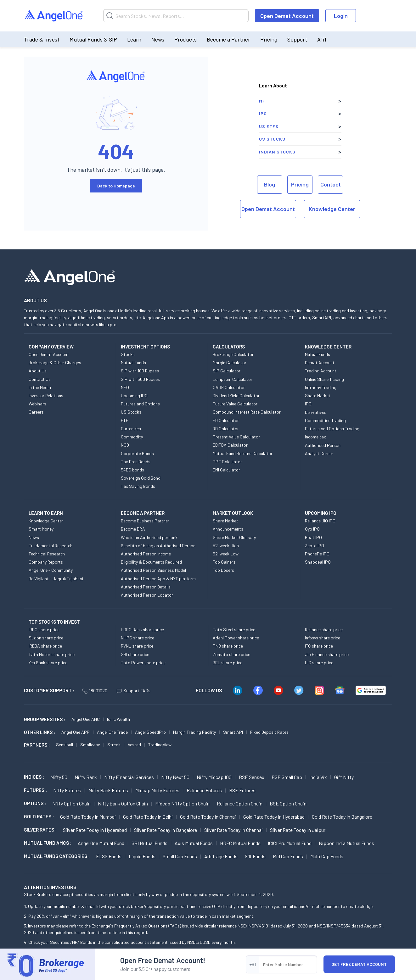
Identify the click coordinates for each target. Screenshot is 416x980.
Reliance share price (324, 629)
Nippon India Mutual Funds (346, 843)
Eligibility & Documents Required (151, 562)
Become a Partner (228, 39)
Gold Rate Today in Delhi (148, 817)
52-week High (226, 546)
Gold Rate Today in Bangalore (342, 817)
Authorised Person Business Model (153, 570)
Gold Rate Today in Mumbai (88, 817)
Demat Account (320, 362)
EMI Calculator (226, 470)
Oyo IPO (312, 529)
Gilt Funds (255, 856)
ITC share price (319, 646)
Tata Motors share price (52, 654)
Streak (114, 745)
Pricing (269, 39)
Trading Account (321, 371)
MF (262, 101)
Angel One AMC (86, 719)
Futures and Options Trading (332, 429)
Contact (331, 184)
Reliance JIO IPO (320, 521)
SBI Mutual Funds (149, 843)
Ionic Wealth (118, 719)
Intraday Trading (321, 387)
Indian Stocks (277, 152)
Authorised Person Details (146, 587)
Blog (270, 184)
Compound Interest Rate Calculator (247, 412)
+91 (253, 964)
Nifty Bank (86, 777)
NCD (125, 445)
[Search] (176, 16)
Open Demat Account (287, 16)
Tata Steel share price (234, 629)
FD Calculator (226, 420)
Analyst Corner (319, 453)
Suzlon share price (46, 638)
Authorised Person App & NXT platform (158, 579)
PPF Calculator (227, 462)
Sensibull (65, 745)
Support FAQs (134, 690)
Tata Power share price (143, 663)
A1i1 (322, 39)
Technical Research (47, 554)
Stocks (128, 354)
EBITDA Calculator (230, 445)
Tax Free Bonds (136, 462)
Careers (36, 412)
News (158, 39)
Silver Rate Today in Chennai (233, 830)
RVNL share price (137, 646)
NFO (125, 387)
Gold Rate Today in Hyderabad (274, 817)
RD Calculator (226, 429)
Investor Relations (46, 395)
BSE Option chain (288, 803)
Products (186, 39)
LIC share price (319, 663)
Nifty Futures (67, 790)
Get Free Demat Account (359, 964)
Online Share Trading (324, 379)
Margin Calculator (230, 362)
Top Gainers (224, 562)
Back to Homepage (116, 186)
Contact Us (40, 379)
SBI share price (135, 654)
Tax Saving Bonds (138, 486)
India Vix (318, 777)
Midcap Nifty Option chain (182, 803)
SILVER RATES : (40, 830)
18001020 (95, 690)
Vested (134, 745)
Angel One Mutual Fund (101, 843)
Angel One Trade (112, 732)
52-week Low (226, 554)
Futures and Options (140, 404)
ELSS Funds (109, 856)
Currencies (131, 429)
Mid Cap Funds (288, 856)
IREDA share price (45, 646)
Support (297, 39)
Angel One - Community (51, 570)
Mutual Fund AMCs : (48, 843)
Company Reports (46, 562)
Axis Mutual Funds (194, 843)
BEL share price (228, 663)
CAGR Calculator (229, 387)
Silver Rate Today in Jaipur (298, 830)
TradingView (160, 745)
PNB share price (228, 646)
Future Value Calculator (235, 404)
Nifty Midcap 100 (214, 777)
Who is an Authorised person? (149, 537)
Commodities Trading (325, 420)
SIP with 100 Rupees (140, 371)
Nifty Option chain (71, 803)
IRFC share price (44, 629)
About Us (38, 371)
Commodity (132, 437)
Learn (134, 39)
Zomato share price (231, 654)
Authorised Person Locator (147, 595)
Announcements (228, 529)
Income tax (315, 437)
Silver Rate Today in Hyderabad (95, 830)
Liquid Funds (142, 856)
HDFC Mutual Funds (240, 843)
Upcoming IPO (134, 395)
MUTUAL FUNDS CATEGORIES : (57, 856)
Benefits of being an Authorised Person (158, 546)
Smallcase (90, 745)
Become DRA (133, 529)
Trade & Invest (42, 39)
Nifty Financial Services (129, 777)
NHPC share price (138, 638)
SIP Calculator (227, 371)
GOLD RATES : (39, 816)
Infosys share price (323, 638)
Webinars (37, 404)
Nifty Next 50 (175, 777)
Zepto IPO (315, 546)
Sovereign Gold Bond (141, 478)
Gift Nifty (344, 777)
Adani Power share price (236, 638)
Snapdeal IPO (318, 562)
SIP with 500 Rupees (140, 379)
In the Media (40, 387)
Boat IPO (313, 537)
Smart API (233, 732)
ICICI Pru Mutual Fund (290, 843)
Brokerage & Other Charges (55, 362)
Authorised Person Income (146, 554)
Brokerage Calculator (233, 354)
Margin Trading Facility (194, 732)
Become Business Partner (145, 521)
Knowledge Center (332, 209)
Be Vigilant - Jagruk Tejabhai (56, 579)
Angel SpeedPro (150, 732)
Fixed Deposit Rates (269, 732)
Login (341, 16)
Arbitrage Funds (221, 856)
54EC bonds (132, 470)
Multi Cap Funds (327, 856)
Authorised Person (323, 445)
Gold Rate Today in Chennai (208, 817)
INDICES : (34, 777)
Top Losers (223, 570)
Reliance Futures (204, 790)
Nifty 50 (59, 777)
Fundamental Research (51, 546)
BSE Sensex (252, 777)
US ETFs (269, 126)
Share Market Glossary (234, 537)
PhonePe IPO (317, 554)
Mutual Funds (133, 362)
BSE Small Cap (287, 777)
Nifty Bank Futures (108, 790)
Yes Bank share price (48, 663)
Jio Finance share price (327, 654)
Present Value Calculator (236, 437)
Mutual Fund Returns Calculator (243, 453)
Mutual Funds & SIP (93, 39)
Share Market (318, 395)
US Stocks (272, 139)
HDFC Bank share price (142, 629)
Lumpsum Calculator (233, 379)
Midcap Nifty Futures (157, 790)
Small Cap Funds (180, 856)
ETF (125, 420)
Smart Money (41, 529)
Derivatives (316, 412)
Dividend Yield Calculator (236, 395)
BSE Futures (242, 790)
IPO (263, 113)
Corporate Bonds (137, 453)
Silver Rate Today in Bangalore (166, 830)
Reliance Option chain (240, 803)
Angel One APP (76, 732)
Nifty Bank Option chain (123, 803)
